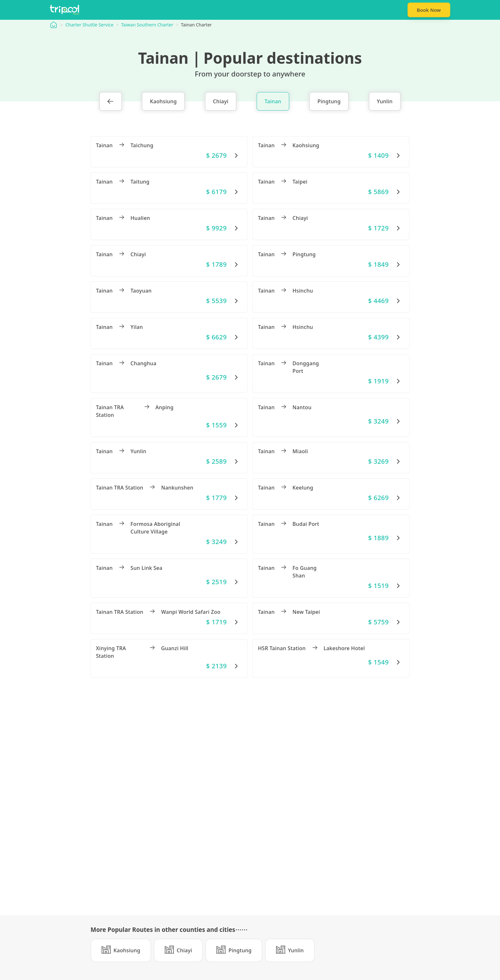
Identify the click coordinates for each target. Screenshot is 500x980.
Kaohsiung (163, 102)
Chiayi (221, 102)
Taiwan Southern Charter (147, 25)
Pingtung (329, 102)
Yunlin (385, 102)
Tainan (273, 102)
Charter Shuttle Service (89, 25)
